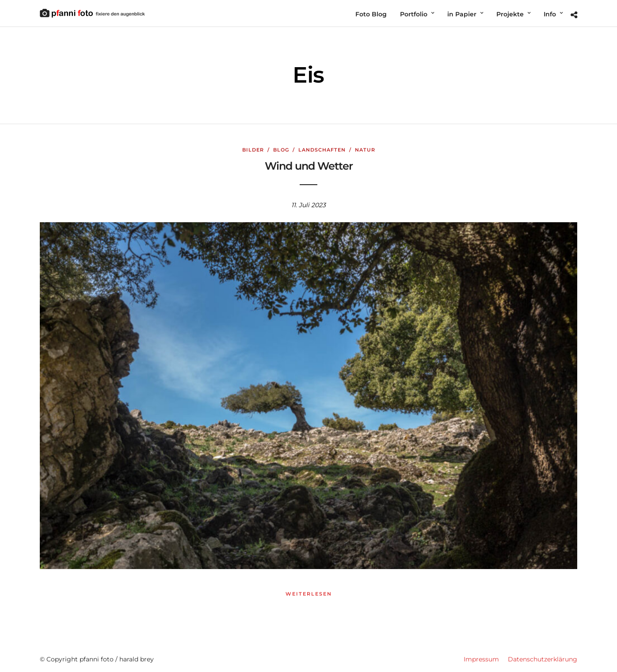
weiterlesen (309, 594)
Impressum (481, 659)
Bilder (253, 150)
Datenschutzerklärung (543, 659)
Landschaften (322, 150)
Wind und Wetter (309, 166)
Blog (281, 150)
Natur (365, 150)
